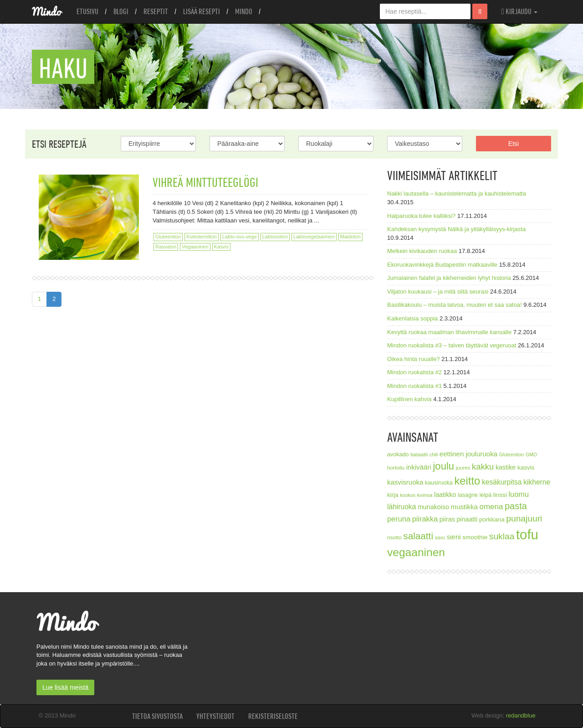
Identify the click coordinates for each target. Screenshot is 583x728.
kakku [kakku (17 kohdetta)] (483, 467)
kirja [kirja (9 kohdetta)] (393, 495)
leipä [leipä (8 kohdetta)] (486, 495)
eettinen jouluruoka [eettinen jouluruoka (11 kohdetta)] (468, 454)
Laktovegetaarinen (314, 237)
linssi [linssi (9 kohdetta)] (500, 495)
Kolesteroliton (202, 237)
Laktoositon (275, 237)
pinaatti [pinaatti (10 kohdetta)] (467, 519)
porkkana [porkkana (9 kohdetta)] (492, 519)
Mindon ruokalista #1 (414, 386)
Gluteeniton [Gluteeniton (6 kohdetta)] (511, 454)
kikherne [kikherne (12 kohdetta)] (537, 482)
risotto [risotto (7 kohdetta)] (394, 537)
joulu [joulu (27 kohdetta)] (443, 466)
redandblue (521, 715)
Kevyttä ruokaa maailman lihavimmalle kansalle (449, 332)
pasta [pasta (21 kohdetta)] (516, 506)
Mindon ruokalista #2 (414, 372)
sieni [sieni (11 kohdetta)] (454, 537)
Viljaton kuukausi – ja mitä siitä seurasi (438, 292)
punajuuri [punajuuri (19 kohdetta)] (524, 519)
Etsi (514, 144)
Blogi (121, 11)
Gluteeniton (168, 237)
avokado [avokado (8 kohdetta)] (398, 454)
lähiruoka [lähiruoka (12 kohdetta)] (401, 507)
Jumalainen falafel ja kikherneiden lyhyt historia (449, 278)
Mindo (244, 11)
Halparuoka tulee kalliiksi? (421, 216)
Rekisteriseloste (273, 716)
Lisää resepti (202, 11)
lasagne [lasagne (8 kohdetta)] (468, 495)
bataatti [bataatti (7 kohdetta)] (419, 454)
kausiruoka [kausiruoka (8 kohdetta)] (439, 483)
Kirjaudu (519, 11)
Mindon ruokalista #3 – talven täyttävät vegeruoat (452, 345)
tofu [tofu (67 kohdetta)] (527, 534)
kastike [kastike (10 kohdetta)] (506, 467)
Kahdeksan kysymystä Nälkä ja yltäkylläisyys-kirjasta (456, 229)
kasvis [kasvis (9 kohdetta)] (526, 467)
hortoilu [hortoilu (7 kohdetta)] (396, 467)
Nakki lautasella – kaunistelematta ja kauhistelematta (457, 194)
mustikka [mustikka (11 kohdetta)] (464, 507)
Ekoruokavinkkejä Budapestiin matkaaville (442, 265)
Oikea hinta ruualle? (414, 359)
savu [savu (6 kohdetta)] (440, 537)
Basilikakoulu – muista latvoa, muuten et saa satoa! (455, 305)
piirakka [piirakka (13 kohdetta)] (425, 519)
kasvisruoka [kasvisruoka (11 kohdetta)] (405, 482)
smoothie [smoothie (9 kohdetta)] (475, 537)
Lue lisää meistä (65, 687)
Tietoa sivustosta (157, 716)
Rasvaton (166, 247)
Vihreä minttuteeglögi (205, 182)
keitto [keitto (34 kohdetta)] (467, 481)
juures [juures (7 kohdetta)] (463, 467)
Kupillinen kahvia (409, 399)
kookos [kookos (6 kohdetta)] (408, 495)
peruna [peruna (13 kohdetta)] (399, 519)
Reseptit (156, 11)
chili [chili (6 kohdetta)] (434, 454)
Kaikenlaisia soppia (412, 318)
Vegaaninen (195, 247)
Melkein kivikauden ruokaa (422, 251)
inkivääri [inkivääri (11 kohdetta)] (419, 467)
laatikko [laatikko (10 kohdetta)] (445, 495)
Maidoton (350, 237)
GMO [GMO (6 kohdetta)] (531, 454)
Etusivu (87, 11)
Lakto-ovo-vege (240, 237)
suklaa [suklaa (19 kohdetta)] (502, 536)
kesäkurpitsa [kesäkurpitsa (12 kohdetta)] (502, 482)
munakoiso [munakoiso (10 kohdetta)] (433, 507)
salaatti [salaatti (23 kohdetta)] (418, 536)
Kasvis (221, 247)
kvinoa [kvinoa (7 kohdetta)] (425, 495)
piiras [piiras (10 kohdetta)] (447, 519)
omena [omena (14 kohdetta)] (491, 507)
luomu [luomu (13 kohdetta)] (519, 494)
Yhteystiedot (215, 716)
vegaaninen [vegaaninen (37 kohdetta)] (416, 552)
